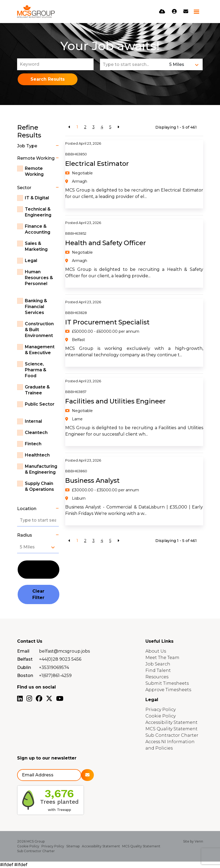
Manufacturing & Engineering (41, 469)
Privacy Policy (161, 710)
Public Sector (40, 404)
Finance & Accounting (38, 229)
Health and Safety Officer (106, 243)
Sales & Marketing (36, 246)
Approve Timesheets (168, 690)
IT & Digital (37, 198)
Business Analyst (93, 480)
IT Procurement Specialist (108, 322)
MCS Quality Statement (171, 729)
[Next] (118, 127)
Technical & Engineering (38, 212)
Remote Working (34, 171)
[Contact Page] (186, 12)
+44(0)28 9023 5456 (60, 659)
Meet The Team (162, 658)
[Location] (134, 64)
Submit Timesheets (167, 683)
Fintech (33, 444)
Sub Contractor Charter (172, 735)
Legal (31, 261)
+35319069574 (54, 667)
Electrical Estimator (97, 164)
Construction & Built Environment (39, 330)
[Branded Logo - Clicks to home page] (36, 12)
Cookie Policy (161, 716)
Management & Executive (40, 350)
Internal (33, 421)
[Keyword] (55, 64)
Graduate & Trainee (37, 390)
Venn (199, 841)
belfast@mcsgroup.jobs (64, 651)
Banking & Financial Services (36, 307)
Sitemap (73, 846)
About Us (156, 651)
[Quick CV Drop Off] (162, 12)
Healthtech (37, 455)
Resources (157, 677)
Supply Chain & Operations (39, 486)
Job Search (158, 664)
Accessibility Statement (171, 722)
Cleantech (36, 433)
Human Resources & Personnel (39, 278)
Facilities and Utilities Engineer (116, 401)
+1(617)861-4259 (55, 676)
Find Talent (158, 670)
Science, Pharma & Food (36, 370)
